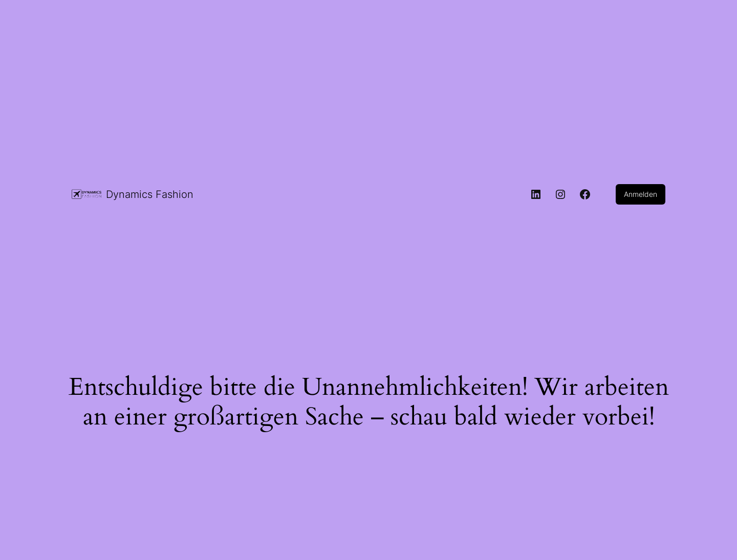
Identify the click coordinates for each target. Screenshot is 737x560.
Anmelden (641, 194)
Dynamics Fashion (150, 194)
